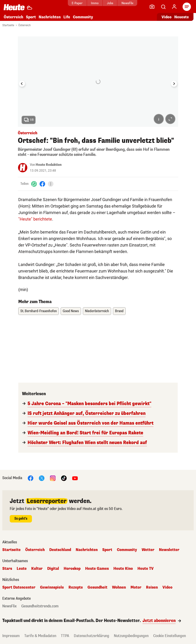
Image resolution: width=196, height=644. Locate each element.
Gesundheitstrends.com (40, 606)
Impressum (11, 636)
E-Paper (77, 3)
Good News (71, 311)
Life (67, 17)
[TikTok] (64, 478)
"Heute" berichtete (35, 219)
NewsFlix (127, 3)
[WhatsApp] (34, 184)
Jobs (110, 3)
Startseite (8, 25)
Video (167, 587)
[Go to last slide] (22, 84)
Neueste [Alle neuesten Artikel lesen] (182, 17)
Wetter (148, 550)
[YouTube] (75, 478)
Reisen (152, 587)
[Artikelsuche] (163, 7)
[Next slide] (174, 84)
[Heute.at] (14, 7)
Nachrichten (50, 17)
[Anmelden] (174, 7)
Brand (119, 311)
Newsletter (169, 550)
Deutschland (60, 550)
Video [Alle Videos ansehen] (166, 17)
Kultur (37, 569)
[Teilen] (51, 184)
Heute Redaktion (49, 165)
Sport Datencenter (19, 587)
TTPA (65, 636)
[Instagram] (53, 478)
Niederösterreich (97, 311)
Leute (22, 569)
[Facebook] (42, 184)
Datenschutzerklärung (92, 636)
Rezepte (76, 587)
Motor (136, 587)
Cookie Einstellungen (170, 636)
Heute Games (97, 569)
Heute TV (146, 569)
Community (83, 17)
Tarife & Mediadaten (40, 636)
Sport (31, 17)
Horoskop (72, 569)
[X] (42, 478)
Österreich (13, 17)
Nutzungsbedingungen (131, 636)
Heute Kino (123, 569)
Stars (7, 569)
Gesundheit (97, 587)
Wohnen (119, 587)
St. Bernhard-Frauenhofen (39, 311)
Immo (95, 3)
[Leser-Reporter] (152, 7)
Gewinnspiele (52, 587)
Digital (53, 569)
